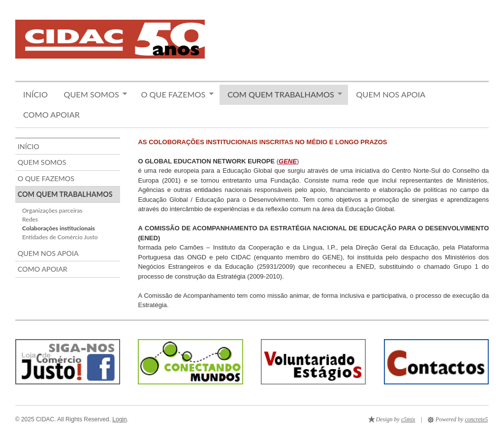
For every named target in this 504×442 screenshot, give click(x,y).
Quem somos (91, 95)
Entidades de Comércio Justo (60, 237)
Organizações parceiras (52, 210)
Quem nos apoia (391, 94)
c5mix (408, 419)
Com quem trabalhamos (281, 95)
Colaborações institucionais (59, 228)
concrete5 (476, 419)
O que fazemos (173, 95)
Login (119, 419)
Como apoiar (51, 114)
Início (35, 94)
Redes (30, 219)
